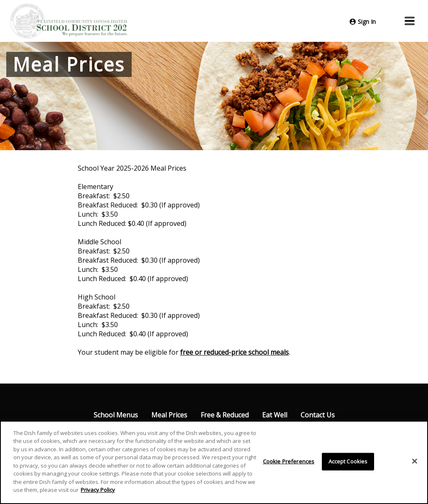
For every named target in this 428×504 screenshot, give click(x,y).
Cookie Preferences (289, 461)
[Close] (415, 461)
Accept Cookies (348, 461)
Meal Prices (169, 415)
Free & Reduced (225, 415)
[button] (410, 21)
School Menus (116, 415)
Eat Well (275, 415)
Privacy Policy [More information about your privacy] (98, 490)
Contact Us (318, 415)
